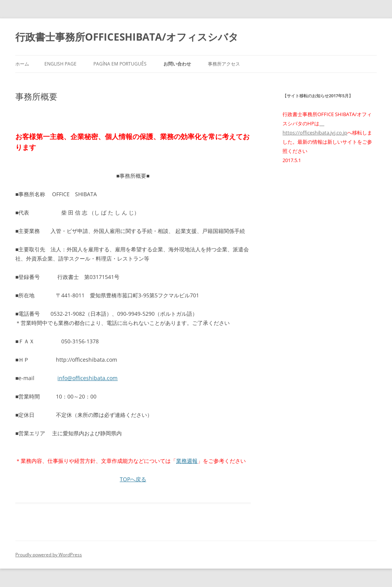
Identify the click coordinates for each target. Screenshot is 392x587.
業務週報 (187, 461)
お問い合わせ (177, 64)
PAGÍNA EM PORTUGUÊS (120, 64)
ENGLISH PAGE (60, 64)
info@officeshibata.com (87, 378)
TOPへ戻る (133, 479)
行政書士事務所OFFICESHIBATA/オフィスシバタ (127, 37)
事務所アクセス (224, 64)
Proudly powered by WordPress (49, 555)
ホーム (22, 64)
